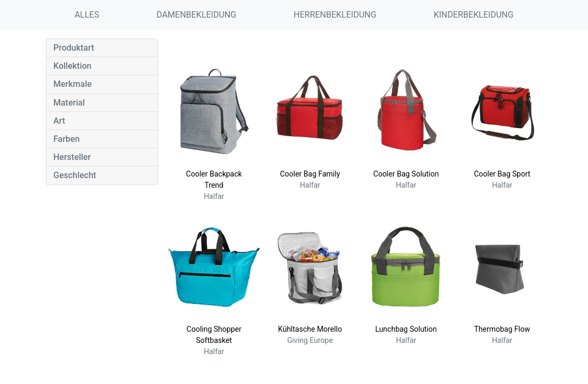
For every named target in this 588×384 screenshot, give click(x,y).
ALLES (87, 15)
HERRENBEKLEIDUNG (335, 15)
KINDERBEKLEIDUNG (474, 15)
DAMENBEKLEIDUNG (196, 15)
